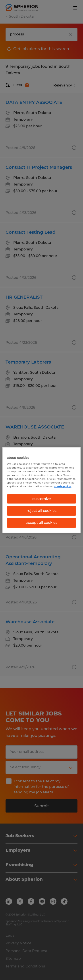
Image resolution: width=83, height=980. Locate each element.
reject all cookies (41, 511)
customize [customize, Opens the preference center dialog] (42, 499)
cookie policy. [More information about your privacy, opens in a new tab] (63, 486)
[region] (41, 490)
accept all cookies (41, 523)
